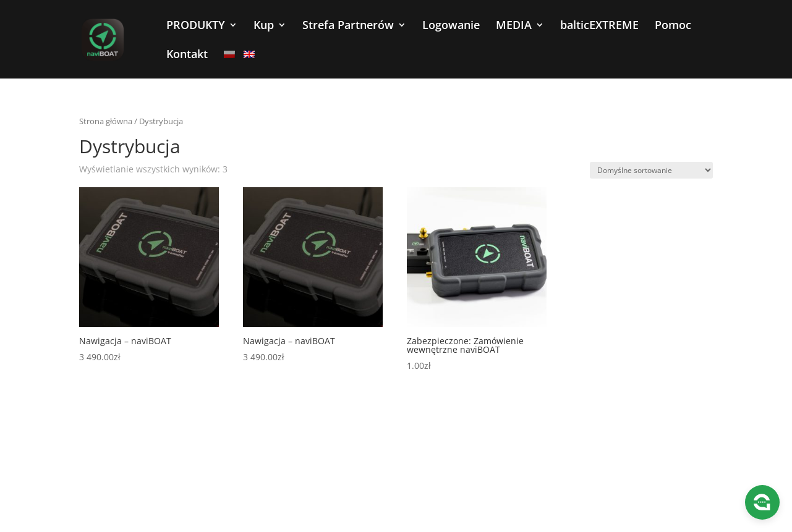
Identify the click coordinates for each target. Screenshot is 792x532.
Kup (264, 26)
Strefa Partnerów (348, 26)
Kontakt (187, 55)
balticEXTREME (599, 26)
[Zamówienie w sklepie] (651, 170)
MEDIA (514, 26)
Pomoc (673, 26)
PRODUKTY (196, 26)
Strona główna (106, 121)
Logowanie (451, 26)
